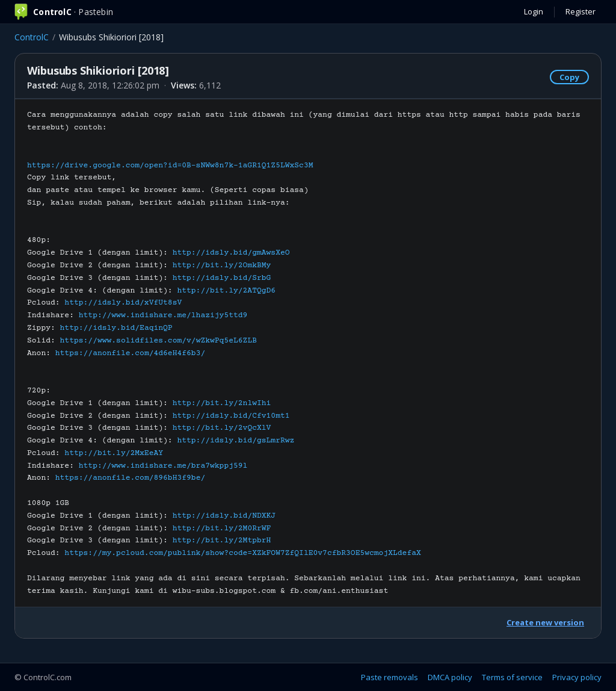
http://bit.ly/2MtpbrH (222, 541)
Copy (569, 77)
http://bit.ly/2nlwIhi (222, 403)
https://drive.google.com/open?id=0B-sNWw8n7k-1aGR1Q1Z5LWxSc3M (170, 166)
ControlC (32, 37)
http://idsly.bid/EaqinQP (116, 328)
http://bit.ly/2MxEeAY (114, 453)
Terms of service (512, 677)
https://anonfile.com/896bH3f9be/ (130, 478)
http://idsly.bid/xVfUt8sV (123, 303)
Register (581, 11)
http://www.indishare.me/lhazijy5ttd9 (163, 315)
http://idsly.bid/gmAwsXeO (231, 253)
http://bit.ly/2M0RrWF (222, 528)
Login (534, 11)
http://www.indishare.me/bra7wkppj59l (163, 466)
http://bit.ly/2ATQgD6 (226, 291)
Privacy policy (577, 677)
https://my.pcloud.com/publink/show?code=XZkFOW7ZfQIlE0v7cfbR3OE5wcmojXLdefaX (242, 553)
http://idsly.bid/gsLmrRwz (236, 441)
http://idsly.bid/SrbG (222, 278)
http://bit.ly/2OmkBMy (222, 265)
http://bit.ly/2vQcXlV (222, 428)
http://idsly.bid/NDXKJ (224, 516)
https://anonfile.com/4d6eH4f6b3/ (130, 353)
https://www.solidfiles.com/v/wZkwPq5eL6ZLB (159, 341)
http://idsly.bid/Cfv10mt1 (231, 416)
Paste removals (390, 677)
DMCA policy (450, 677)
